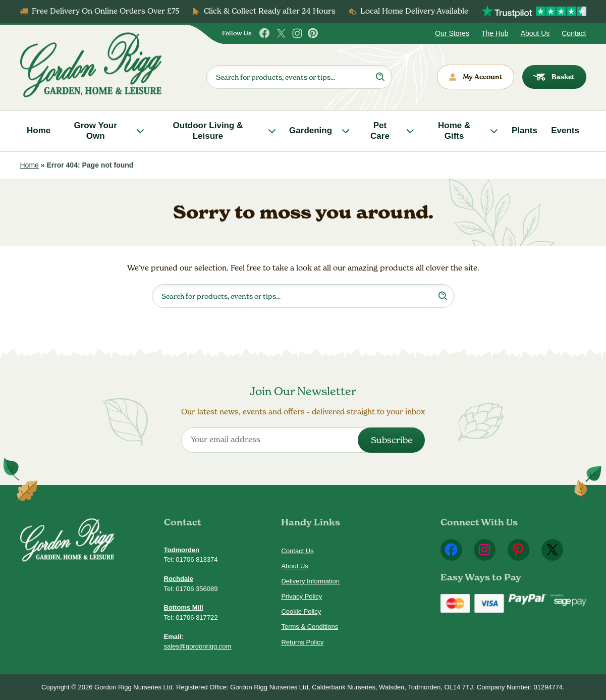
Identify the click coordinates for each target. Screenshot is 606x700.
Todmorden (182, 550)
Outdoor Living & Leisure (208, 130)
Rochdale (179, 579)
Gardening (311, 130)
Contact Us (297, 551)
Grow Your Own (96, 130)
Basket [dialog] (554, 77)
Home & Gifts (454, 130)
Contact (574, 33)
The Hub (495, 33)
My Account (476, 77)
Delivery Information (310, 581)
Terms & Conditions (310, 627)
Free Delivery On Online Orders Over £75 (105, 11)
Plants (525, 130)
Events (565, 130)
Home (39, 130)
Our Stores (452, 33)
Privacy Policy (301, 596)
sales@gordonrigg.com (198, 646)
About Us (535, 33)
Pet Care (380, 130)
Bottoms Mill (184, 607)
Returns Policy (302, 642)
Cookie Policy (301, 611)
